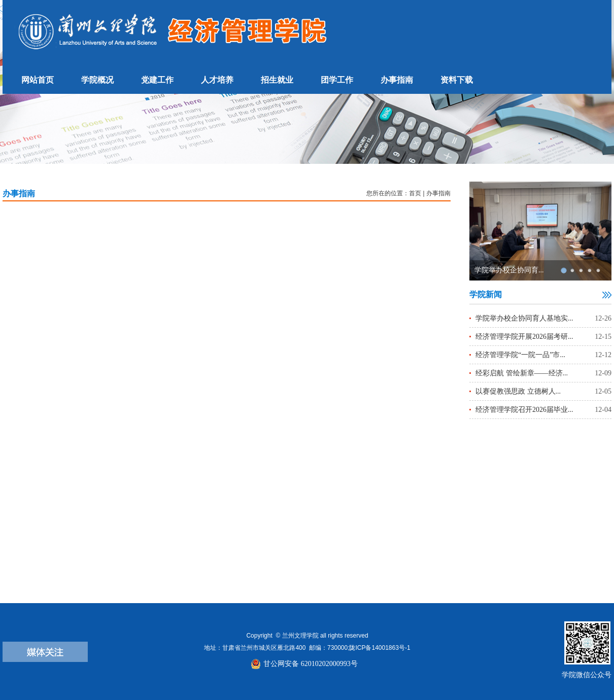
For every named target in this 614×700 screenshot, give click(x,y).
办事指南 (438, 193)
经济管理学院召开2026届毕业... (524, 410)
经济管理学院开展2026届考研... (524, 337)
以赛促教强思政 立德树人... (518, 391)
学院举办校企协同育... (509, 270)
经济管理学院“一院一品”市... (520, 355)
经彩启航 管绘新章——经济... (522, 373)
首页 (415, 193)
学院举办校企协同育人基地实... (524, 318)
